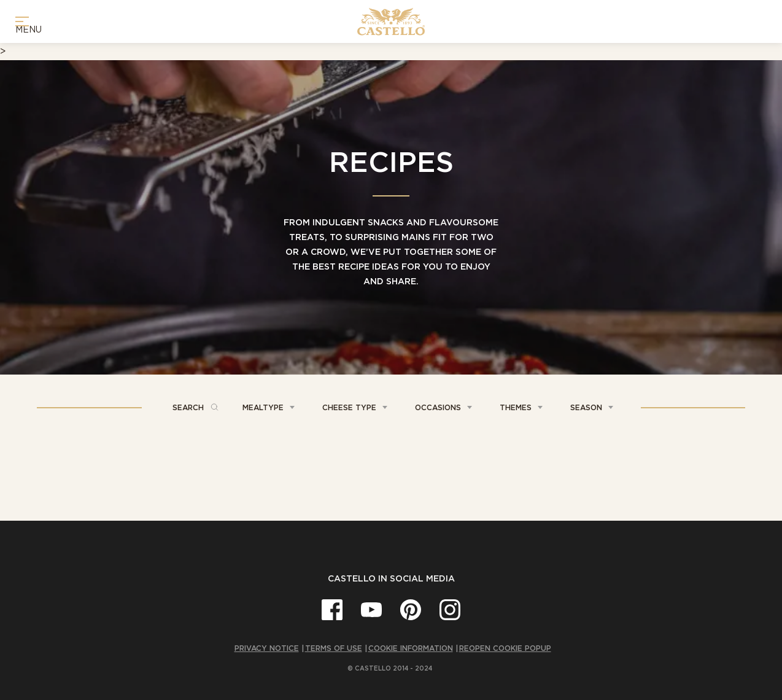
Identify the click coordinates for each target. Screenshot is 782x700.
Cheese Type (349, 407)
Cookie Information (411, 648)
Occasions (438, 407)
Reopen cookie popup (505, 648)
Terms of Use (334, 648)
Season (586, 407)
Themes (516, 407)
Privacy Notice (267, 648)
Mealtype (263, 407)
